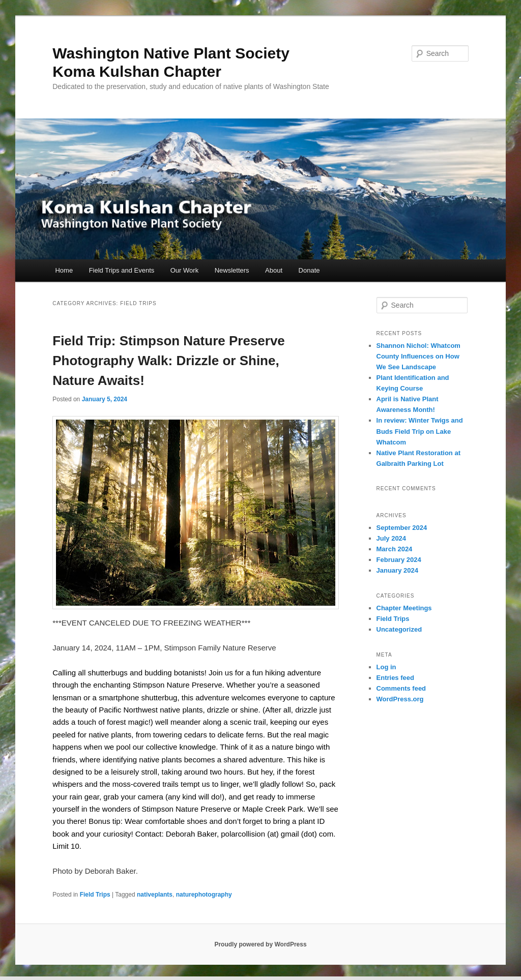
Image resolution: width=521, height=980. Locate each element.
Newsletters (232, 270)
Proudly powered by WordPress (260, 944)
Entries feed (395, 678)
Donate (309, 270)
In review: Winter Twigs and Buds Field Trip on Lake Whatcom (420, 431)
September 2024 (402, 528)
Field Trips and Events (122, 270)
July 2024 (392, 538)
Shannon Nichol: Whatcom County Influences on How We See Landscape (418, 356)
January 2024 (397, 570)
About (274, 270)
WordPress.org (400, 699)
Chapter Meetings (404, 608)
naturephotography (204, 895)
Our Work (184, 270)
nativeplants (155, 895)
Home (64, 270)
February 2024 (399, 560)
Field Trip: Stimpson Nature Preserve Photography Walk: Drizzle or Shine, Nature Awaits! (169, 361)
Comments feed (401, 688)
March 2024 (395, 549)
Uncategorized (399, 629)
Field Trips (95, 895)
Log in (386, 667)
